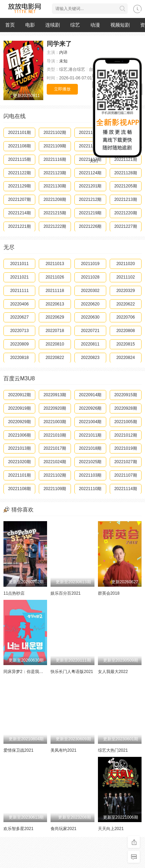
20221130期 (55, 186)
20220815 (125, 344)
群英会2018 (109, 593)
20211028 (90, 277)
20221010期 (55, 435)
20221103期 (90, 475)
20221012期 (125, 435)
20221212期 (90, 199)
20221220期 (125, 213)
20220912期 (19, 395)
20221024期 (55, 462)
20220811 (90, 344)
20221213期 (125, 199)
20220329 (125, 291)
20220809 (19, 344)
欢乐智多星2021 (19, 829)
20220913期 (55, 395)
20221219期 (90, 213)
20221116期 (55, 159)
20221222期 (55, 226)
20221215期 (55, 213)
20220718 (55, 331)
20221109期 (55, 146)
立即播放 (62, 89)
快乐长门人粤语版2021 (72, 672)
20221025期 (90, 462)
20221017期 (55, 448)
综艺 (75, 25)
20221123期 (55, 173)
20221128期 (125, 173)
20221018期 (90, 448)
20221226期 (90, 226)
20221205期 (125, 186)
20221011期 (90, 435)
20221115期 (19, 159)
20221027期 (125, 462)
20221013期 (19, 448)
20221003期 (55, 422)
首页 (10, 25)
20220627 (19, 317)
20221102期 (55, 133)
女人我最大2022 (113, 672)
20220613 (55, 304)
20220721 (90, 331)
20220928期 (125, 408)
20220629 (55, 317)
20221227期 (125, 226)
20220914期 (90, 395)
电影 (30, 25)
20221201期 (90, 186)
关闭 (94, 161)
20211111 (19, 291)
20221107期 (125, 475)
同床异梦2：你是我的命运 (28, 672)
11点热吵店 (14, 593)
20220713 (19, 331)
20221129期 (19, 186)
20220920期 (55, 408)
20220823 (90, 358)
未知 (63, 61)
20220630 (90, 317)
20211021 (19, 277)
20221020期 (19, 462)
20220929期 (19, 422)
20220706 (125, 317)
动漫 (95, 25)
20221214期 (19, 213)
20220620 (90, 304)
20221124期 (90, 173)
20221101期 (19, 133)
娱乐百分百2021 (66, 593)
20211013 (55, 264)
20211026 (55, 277)
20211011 (19, 264)
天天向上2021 (111, 829)
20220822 (55, 358)
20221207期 (19, 199)
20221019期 (125, 448)
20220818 (19, 358)
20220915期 (125, 395)
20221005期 (125, 422)
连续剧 (53, 25)
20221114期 (125, 489)
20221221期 (19, 226)
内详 (63, 52)
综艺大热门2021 (113, 750)
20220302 (90, 291)
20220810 (55, 344)
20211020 (125, 264)
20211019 (90, 264)
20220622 (125, 304)
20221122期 (19, 173)
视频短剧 (120, 25)
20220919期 (19, 408)
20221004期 (90, 422)
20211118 (55, 291)
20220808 (125, 331)
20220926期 (90, 408)
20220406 (19, 304)
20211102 (125, 277)
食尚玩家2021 (64, 829)
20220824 (125, 358)
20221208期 (55, 199)
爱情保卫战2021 (19, 750)
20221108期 (19, 146)
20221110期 (90, 489)
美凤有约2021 (64, 750)
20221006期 (19, 435)
